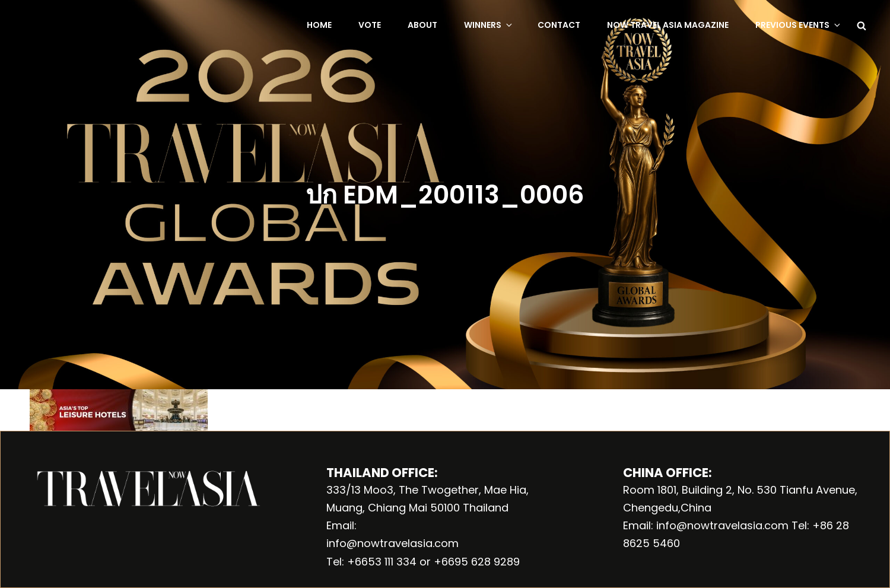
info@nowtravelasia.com (392, 543)
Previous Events (799, 25)
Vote (370, 25)
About (422, 25)
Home (319, 25)
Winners (489, 25)
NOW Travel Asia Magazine (668, 25)
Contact (559, 25)
